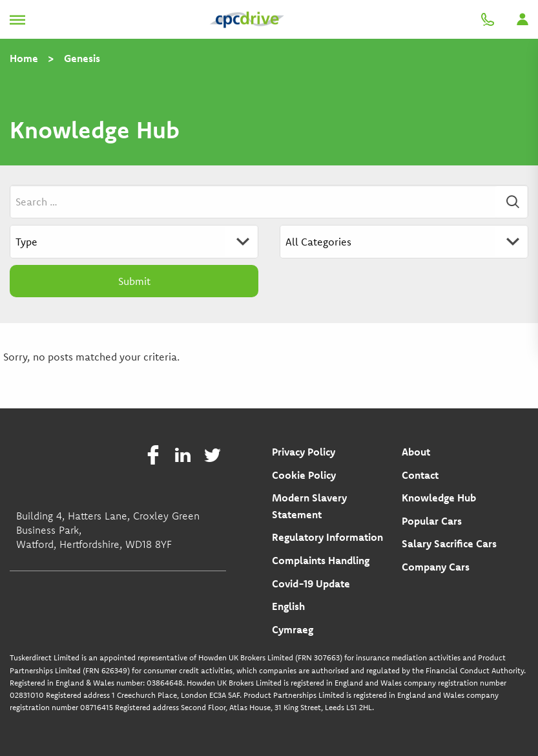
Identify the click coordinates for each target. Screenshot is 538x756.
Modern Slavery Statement (309, 506)
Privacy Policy (304, 452)
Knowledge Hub (439, 498)
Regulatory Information (327, 537)
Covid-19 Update (311, 583)
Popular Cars (432, 521)
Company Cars (436, 567)
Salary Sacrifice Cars (449, 543)
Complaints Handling (321, 560)
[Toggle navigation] (17, 19)
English (288, 606)
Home (24, 58)
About (416, 452)
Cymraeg (293, 629)
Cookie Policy (304, 475)
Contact (420, 475)
